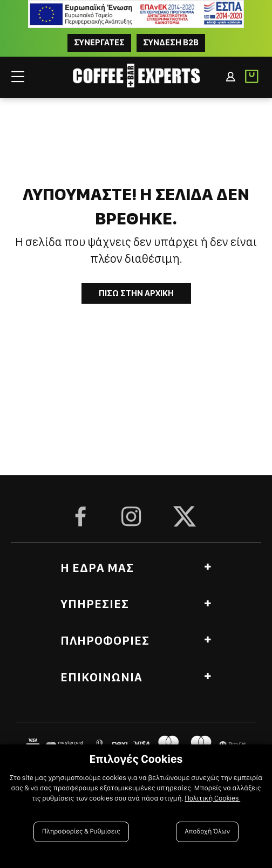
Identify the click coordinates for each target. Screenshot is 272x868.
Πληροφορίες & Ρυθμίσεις (81, 832)
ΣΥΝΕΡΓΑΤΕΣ (99, 42)
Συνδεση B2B (171, 42)
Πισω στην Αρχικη (136, 293)
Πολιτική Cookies (212, 798)
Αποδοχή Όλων (207, 832)
